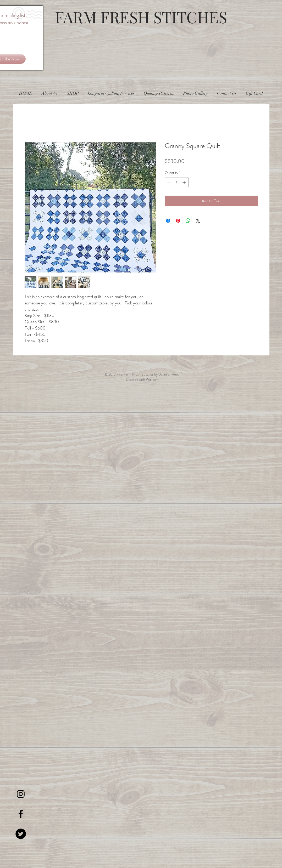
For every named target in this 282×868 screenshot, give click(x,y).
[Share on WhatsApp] (188, 221)
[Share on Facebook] (168, 221)
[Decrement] (169, 182)
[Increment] (185, 182)
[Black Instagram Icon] (21, 794)
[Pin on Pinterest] (178, 221)
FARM (78, 17)
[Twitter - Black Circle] (21, 834)
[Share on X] (198, 221)
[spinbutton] (177, 182)
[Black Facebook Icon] (21, 814)
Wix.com (152, 379)
